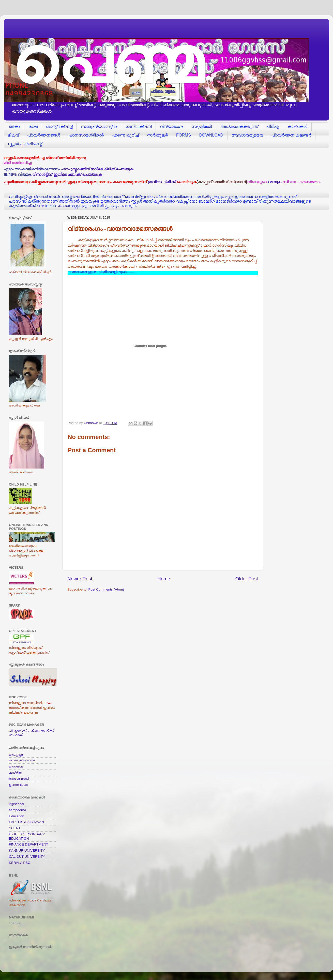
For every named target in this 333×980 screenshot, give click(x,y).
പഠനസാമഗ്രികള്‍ (86, 135)
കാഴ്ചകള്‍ (297, 126)
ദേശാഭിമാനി (19, 779)
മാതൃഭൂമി (16, 754)
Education (17, 816)
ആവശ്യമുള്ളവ (247, 135)
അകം (14, 126)
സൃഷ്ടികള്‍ (202, 126)
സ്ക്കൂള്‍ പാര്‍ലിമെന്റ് (25, 144)
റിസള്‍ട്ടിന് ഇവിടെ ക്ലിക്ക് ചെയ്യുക (71, 174)
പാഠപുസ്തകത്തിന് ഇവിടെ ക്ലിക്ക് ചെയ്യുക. (97, 169)
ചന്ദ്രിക (15, 772)
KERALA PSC (20, 863)
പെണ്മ (107, 61)
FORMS (184, 135)
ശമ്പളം (275, 182)
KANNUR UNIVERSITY (27, 850)
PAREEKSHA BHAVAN (26, 822)
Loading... (16, 923)
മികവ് (13, 135)
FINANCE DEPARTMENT (29, 844)
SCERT (15, 828)
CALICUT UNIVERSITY (27, 857)
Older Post (247, 579)
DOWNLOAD (211, 135)
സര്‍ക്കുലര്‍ (157, 135)
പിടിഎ (273, 126)
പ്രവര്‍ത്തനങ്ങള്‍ (44, 135)
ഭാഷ (33, 126)
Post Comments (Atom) (106, 589)
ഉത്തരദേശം (19, 785)
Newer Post (80, 579)
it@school (16, 804)
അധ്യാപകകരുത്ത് (239, 126)
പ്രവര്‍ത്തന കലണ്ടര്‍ (291, 135)
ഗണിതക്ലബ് (138, 126)
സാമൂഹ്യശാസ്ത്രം (99, 126)
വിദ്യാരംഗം (171, 126)
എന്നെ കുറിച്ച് (125, 135)
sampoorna (18, 810)
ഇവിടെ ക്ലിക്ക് (162, 182)
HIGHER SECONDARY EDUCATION (27, 836)
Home (164, 579)
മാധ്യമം (16, 766)
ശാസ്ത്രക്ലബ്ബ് (59, 126)
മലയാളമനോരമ (22, 760)
